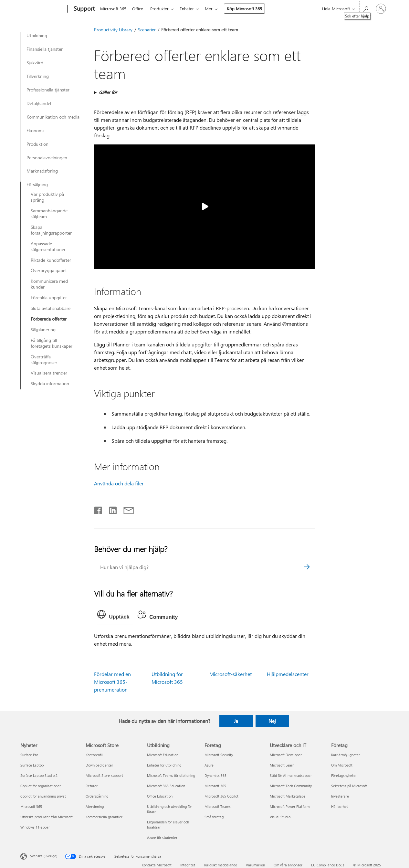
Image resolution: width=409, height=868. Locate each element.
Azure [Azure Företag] (209, 765)
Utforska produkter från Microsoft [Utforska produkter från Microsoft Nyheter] (47, 817)
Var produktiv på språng (47, 197)
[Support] (84, 9)
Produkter (162, 9)
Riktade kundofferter (51, 260)
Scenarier (147, 30)
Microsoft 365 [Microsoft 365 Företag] (215, 786)
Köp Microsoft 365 (250, 9)
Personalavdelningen (47, 158)
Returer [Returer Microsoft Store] (92, 786)
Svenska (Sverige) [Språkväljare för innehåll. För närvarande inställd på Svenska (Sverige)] (44, 856)
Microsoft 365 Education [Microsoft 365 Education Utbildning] (166, 786)
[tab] (115, 616)
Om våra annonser (288, 865)
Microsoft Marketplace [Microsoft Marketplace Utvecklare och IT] (288, 796)
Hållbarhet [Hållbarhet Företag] (340, 806)
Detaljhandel (39, 103)
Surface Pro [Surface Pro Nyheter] (29, 755)
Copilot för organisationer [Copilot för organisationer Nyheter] (41, 786)
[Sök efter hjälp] (365, 8)
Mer (214, 9)
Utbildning (37, 36)
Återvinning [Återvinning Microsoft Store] (95, 806)
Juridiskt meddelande (220, 865)
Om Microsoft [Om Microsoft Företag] (342, 765)
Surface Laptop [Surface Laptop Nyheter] (32, 765)
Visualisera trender (49, 373)
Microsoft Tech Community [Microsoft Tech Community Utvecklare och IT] (291, 786)
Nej (272, 721)
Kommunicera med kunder (49, 284)
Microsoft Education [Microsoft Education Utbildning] (163, 755)
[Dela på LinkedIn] (110, 509)
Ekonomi (35, 131)
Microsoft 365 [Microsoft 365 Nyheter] (31, 806)
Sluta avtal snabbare (51, 308)
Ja (236, 721)
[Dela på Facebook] (99, 509)
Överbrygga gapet (49, 270)
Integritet (188, 865)
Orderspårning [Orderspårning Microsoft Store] (97, 796)
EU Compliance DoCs (328, 865)
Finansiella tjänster (45, 49)
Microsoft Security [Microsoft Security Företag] (219, 755)
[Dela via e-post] (126, 509)
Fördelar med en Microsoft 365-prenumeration (112, 682)
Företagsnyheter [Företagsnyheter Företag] (344, 775)
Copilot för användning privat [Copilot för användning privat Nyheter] (43, 796)
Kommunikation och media (53, 117)
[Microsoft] (42, 9)
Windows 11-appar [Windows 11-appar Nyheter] (35, 827)
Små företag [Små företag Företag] (214, 817)
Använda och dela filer (119, 483)
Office (139, 9)
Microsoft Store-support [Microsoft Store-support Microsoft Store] (104, 775)
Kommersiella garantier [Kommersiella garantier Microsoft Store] (104, 817)
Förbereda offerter (49, 319)
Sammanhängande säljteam (49, 214)
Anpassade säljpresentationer (48, 247)
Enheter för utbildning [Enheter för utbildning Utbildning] (164, 765)
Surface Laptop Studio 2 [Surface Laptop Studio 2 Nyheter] (39, 775)
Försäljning (37, 185)
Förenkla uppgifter (49, 298)
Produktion (37, 144)
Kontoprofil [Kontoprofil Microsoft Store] (94, 755)
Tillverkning (38, 76)
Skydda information (50, 384)
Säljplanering (43, 330)
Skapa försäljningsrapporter (51, 230)
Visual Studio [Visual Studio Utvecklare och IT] (280, 817)
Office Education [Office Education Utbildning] (160, 796)
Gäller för (108, 92)
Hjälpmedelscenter (288, 674)
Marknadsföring (42, 171)
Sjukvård (35, 63)
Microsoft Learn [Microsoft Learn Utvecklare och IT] (282, 765)
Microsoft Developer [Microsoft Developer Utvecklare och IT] (286, 755)
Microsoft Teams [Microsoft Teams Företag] (218, 806)
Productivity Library (113, 30)
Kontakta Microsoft (157, 865)
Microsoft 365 (113, 9)
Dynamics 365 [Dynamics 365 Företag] (215, 775)
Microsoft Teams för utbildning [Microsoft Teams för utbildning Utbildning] (171, 775)
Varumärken (255, 865)
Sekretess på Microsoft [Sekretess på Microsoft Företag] (349, 786)
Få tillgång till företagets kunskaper (52, 343)
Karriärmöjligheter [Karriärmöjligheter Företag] (346, 755)
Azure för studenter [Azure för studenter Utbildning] (162, 837)
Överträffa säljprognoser (44, 360)
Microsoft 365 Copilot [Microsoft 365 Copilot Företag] (221, 796)
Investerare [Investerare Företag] (340, 796)
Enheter (191, 9)
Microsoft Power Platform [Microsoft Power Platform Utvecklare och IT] (290, 806)
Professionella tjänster (48, 90)
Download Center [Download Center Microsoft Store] (99, 765)
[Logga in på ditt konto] (381, 9)
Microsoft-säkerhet (231, 674)
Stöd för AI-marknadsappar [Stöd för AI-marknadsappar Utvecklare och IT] (291, 775)
